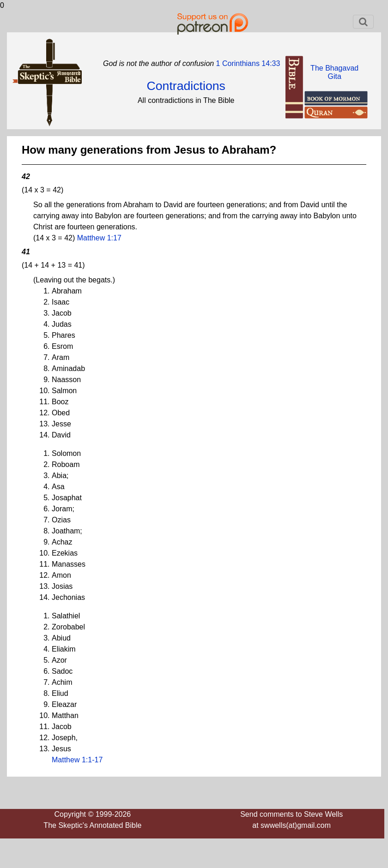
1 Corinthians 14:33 (247, 63)
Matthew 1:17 (99, 238)
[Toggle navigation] (363, 22)
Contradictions (186, 86)
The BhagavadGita (334, 72)
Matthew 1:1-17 (77, 760)
